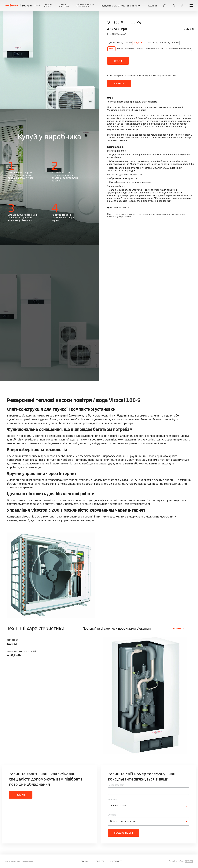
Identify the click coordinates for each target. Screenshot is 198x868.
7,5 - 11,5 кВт (149, 43)
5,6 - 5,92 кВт (127, 43)
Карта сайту (116, 861)
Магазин (27, 6)
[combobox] (148, 806)
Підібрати (119, 83)
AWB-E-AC (140, 49)
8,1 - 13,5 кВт (161, 43)
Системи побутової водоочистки (85, 6)
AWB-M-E (120, 49)
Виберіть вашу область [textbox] (123, 821)
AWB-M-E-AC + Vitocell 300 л (180, 49)
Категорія (113, 799)
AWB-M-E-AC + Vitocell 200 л (157, 49)
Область (112, 815)
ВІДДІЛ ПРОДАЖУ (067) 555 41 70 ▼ (121, 6)
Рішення (152, 6)
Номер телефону (116, 785)
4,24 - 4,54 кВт (114, 43)
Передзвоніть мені (124, 833)
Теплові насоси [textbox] (118, 806)
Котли (37, 5)
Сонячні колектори (64, 6)
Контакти (99, 861)
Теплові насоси (48, 6)
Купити (118, 61)
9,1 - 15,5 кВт (173, 43)
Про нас (85, 861)
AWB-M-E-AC (130, 49)
